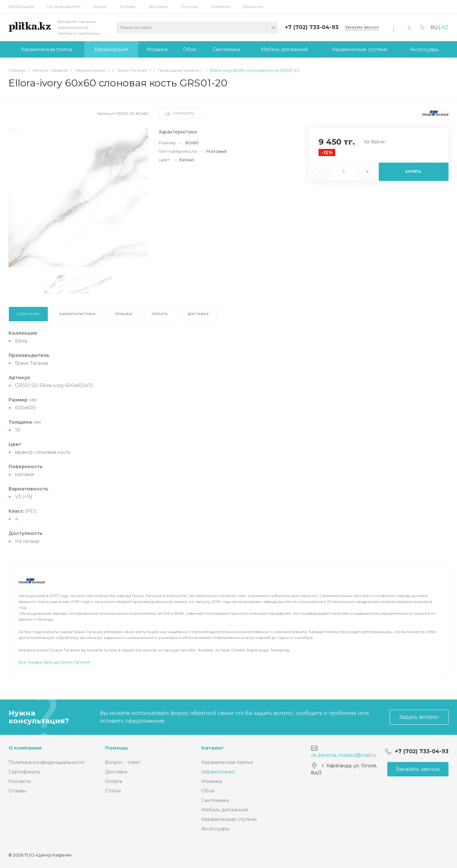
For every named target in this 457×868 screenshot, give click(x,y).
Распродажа (21, 6)
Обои (208, 791)
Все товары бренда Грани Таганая (54, 662)
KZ (445, 27)
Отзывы (128, 6)
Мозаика (212, 781)
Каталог (213, 748)
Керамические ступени (229, 819)
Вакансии (253, 6)
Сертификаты (24, 772)
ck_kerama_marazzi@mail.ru (343, 755)
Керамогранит (218, 772)
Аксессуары (215, 829)
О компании (25, 748)
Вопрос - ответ (123, 762)
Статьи (113, 791)
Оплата (114, 781)
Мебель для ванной (225, 810)
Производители (64, 6)
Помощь (189, 6)
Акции (100, 6)
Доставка (158, 6)
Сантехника (215, 800)
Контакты (221, 6)
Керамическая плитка (227, 762)
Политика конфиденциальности (46, 762)
